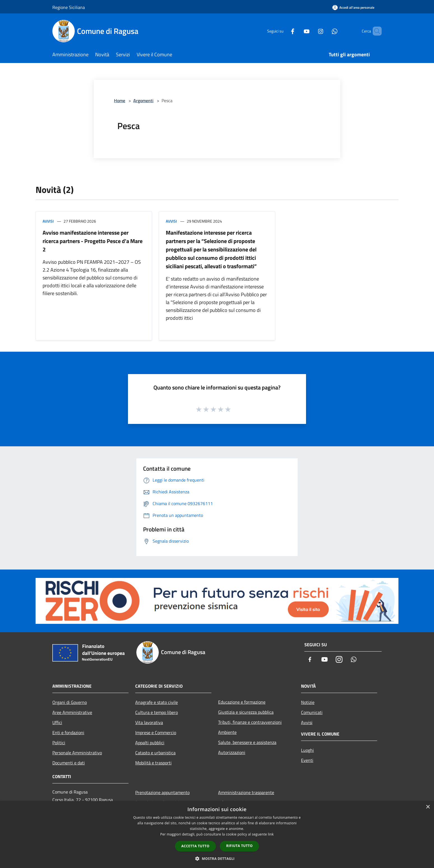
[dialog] (217, 835)
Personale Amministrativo (77, 753)
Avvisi (48, 221)
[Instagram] (311, 31)
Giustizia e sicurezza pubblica (246, 712)
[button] (217, 858)
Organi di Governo (70, 702)
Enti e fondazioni (68, 732)
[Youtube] (297, 31)
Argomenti (143, 101)
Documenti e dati (69, 763)
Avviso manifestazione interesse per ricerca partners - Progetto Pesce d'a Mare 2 (93, 241)
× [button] (428, 807)
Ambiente (227, 732)
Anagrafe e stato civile (157, 702)
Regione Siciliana (69, 7)
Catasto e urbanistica (155, 753)
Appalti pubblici (150, 743)
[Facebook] (283, 31)
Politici (59, 743)
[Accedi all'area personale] (353, 7)
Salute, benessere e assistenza (247, 742)
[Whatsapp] (325, 31)
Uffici (57, 722)
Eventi (307, 760)
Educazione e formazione (242, 702)
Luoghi (307, 750)
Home (120, 101)
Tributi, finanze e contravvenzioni (250, 722)
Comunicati (312, 712)
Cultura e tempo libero (157, 712)
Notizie (308, 702)
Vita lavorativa (149, 722)
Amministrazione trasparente (246, 792)
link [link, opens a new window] (271, 834)
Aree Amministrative (72, 712)
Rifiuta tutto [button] (240, 846)
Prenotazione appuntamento (162, 792)
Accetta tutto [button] (195, 846)
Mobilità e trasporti (153, 763)
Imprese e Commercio (156, 732)
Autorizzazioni (232, 752)
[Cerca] (375, 31)
